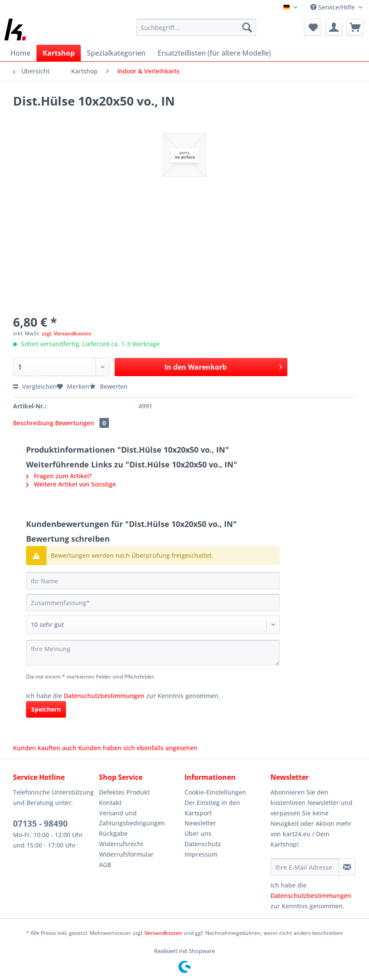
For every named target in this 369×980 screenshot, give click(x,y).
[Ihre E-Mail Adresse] (305, 867)
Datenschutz (203, 844)
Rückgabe (113, 833)
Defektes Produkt (124, 792)
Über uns (198, 833)
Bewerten (109, 386)
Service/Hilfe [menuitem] (333, 7)
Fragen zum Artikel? (59, 476)
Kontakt (110, 803)
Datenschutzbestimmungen (104, 696)
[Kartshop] (59, 53)
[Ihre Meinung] (153, 653)
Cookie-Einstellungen (215, 792)
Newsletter (200, 823)
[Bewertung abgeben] (153, 625)
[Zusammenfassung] (153, 603)
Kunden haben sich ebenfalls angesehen (138, 748)
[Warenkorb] (355, 27)
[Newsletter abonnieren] (347, 867)
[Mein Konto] (334, 27)
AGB (105, 865)
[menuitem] (196, 31)
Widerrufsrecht (121, 844)
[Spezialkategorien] (116, 53)
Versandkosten (163, 933)
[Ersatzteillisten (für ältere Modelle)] (214, 53)
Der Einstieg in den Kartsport (212, 808)
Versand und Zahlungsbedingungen (132, 818)
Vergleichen (35, 386)
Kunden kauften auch (45, 748)
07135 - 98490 (40, 824)
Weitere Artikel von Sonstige (71, 484)
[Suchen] (247, 27)
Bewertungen (82, 423)
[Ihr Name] (153, 581)
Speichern (46, 709)
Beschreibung (33, 423)
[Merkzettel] (313, 27)
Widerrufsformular (126, 854)
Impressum (201, 854)
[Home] (20, 53)
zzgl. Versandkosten (67, 333)
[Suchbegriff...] (196, 27)
